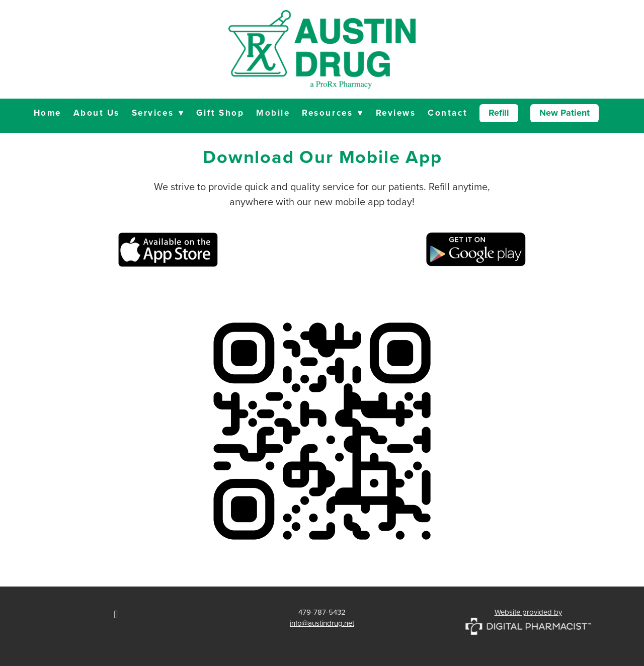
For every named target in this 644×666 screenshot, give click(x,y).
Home (48, 113)
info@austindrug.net (322, 623)
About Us (97, 113)
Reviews (396, 113)
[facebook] (116, 615)
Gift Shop (220, 113)
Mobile (273, 113)
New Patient (565, 113)
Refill (499, 113)
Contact (448, 113)
